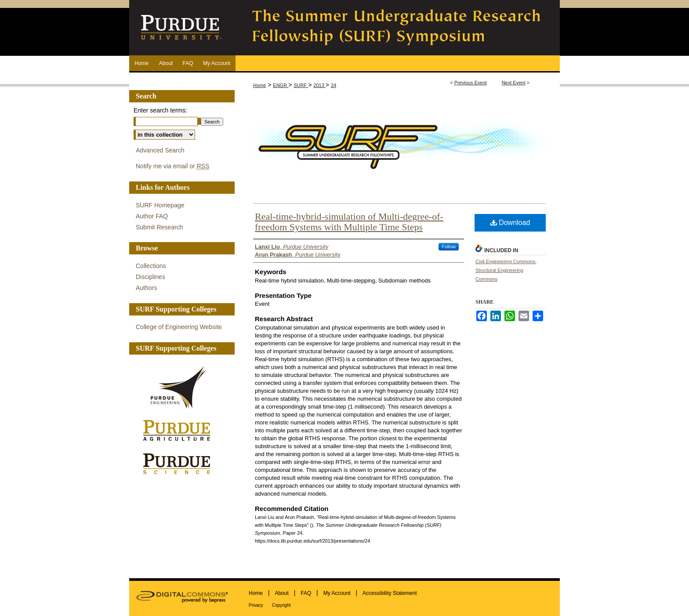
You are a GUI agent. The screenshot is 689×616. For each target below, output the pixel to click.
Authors (146, 288)
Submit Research (159, 227)
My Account (337, 593)
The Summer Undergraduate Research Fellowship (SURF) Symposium (397, 28)
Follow (449, 246)
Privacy (256, 605)
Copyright (281, 605)
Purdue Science (180, 463)
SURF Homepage (160, 205)
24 (334, 85)
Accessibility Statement (390, 593)
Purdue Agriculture (180, 431)
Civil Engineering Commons (505, 261)
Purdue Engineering (180, 388)
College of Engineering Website (179, 327)
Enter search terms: (160, 110)
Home (259, 85)
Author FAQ (152, 216)
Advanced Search (160, 150)
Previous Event (471, 83)
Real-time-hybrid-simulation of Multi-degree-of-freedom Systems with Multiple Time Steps (349, 222)
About (281, 593)
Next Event (514, 83)
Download (510, 223)
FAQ (306, 593)
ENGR (281, 85)
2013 (319, 85)
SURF (301, 85)
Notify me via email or (172, 166)
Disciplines (150, 277)
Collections (151, 266)
